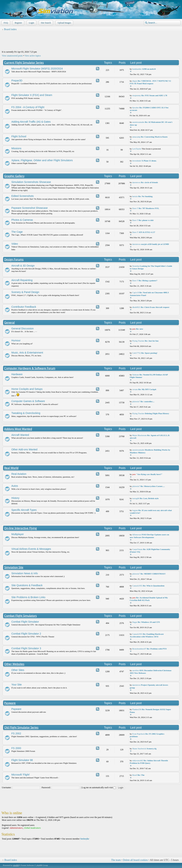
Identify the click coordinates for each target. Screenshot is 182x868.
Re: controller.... (147, 401)
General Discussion (22, 328)
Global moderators (32, 828)
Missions (16, 148)
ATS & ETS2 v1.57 (147, 232)
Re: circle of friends (149, 182)
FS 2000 (16, 748)
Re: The (141, 775)
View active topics (33, 56)
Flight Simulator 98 (22, 760)
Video (15, 244)
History (15, 498)
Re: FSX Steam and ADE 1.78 (154, 95)
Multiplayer (18, 534)
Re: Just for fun (152, 341)
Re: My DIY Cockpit (147, 389)
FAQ (5, 23)
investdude (137, 161)
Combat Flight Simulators (20, 616)
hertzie (135, 196)
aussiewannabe (138, 122)
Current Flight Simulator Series (24, 63)
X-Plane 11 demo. (149, 161)
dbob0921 (136, 307)
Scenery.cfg (151, 749)
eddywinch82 (138, 760)
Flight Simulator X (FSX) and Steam (32, 95)
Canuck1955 (137, 586)
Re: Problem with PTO (157, 649)
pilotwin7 (136, 401)
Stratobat (136, 266)
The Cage (17, 232)
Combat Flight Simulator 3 (26, 648)
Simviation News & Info (25, 573)
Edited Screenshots (22, 196)
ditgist (135, 81)
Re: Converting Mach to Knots (154, 137)
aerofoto (136, 670)
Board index (10, 29)
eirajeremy (137, 95)
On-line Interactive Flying (20, 528)
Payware (10, 703)
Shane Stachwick (139, 749)
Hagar (135, 622)
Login (31, 23)
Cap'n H (136, 292)
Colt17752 (136, 353)
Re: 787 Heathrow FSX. (149, 208)
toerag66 (136, 498)
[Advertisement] (91, 41)
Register (18, 23)
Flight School (19, 136)
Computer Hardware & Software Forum (30, 368)
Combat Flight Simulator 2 (26, 634)
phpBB (16, 865)
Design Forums (14, 259)
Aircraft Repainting (22, 280)
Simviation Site (14, 567)
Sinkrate (136, 375)
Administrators (16, 828)
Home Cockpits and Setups (27, 389)
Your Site (17, 685)
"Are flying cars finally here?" (149, 474)
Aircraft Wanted (20, 435)
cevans (135, 389)
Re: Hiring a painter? (148, 281)
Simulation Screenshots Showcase (31, 182)
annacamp (136, 137)
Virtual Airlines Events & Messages (31, 549)
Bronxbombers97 (139, 649)
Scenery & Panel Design (25, 292)
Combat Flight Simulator (25, 622)
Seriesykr (85, 839)
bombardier (137, 69)
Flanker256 (137, 709)
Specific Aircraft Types (24, 510)
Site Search (45, 23)
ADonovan (136, 535)
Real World (11, 468)
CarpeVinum (137, 549)
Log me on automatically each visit (99, 787)
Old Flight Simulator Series (21, 727)
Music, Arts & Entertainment (27, 353)
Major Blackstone (140, 435)
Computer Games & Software (28, 401)
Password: (46, 787)
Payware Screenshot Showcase (30, 208)
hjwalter (136, 108)
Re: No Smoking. (146, 196)
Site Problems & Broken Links (28, 597)
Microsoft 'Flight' (21, 775)
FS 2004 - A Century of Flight (28, 107)
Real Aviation (19, 474)
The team (116, 860)
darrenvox (136, 182)
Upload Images (64, 23)
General (9, 323)
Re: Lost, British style (149, 498)
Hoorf (135, 775)
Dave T (135, 208)
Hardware (17, 374)
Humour (16, 340)
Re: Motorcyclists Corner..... (153, 486)
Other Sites (18, 670)
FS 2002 (16, 733)
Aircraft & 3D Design (23, 266)
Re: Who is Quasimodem (154, 586)
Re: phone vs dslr (146, 220)
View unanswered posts (12, 56)
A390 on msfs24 (149, 69)
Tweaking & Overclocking (26, 413)
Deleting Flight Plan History (157, 413)
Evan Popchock (139, 734)
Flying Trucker (138, 341)
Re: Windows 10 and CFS (149, 622)
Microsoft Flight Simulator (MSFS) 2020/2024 (37, 69)
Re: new (140, 329)
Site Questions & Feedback (27, 585)
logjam (135, 510)
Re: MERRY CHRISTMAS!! (153, 574)
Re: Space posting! (149, 353)
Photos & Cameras (22, 220)
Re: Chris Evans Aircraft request (155, 307)
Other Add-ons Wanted (24, 449)
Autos (15, 486)
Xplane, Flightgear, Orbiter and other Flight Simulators (42, 160)
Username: (7, 787)
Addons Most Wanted (18, 429)
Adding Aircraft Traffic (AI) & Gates (31, 122)
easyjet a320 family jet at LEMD (155, 244)
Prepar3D (17, 81)
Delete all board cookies (135, 860)
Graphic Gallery (14, 176)
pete (134, 329)
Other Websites (14, 664)
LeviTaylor (137, 149)
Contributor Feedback (24, 307)
